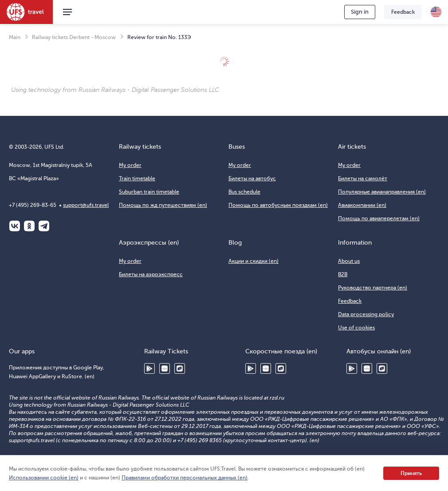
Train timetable (137, 178)
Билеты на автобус (252, 178)
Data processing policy (366, 314)
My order (130, 165)
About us (349, 261)
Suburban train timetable (149, 192)
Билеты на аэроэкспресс (151, 274)
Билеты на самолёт (363, 178)
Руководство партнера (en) (373, 288)
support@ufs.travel (86, 205)
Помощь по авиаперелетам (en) (379, 218)
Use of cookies (356, 328)
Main (15, 37)
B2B (343, 274)
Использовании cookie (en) (44, 478)
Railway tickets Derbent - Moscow (74, 37)
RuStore (180, 368)
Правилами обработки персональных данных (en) (185, 478)
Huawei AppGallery (165, 368)
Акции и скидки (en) (253, 261)
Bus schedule (244, 192)
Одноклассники (29, 226)
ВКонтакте (15, 226)
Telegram (44, 226)
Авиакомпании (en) (362, 205)
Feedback (403, 12)
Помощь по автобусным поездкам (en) (278, 205)
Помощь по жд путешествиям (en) (163, 205)
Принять (411, 473)
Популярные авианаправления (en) (382, 192)
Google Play (149, 368)
